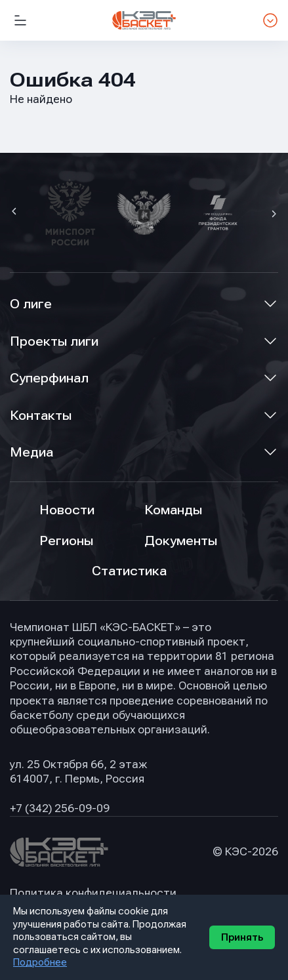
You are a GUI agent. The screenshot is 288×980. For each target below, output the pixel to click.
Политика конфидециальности (93, 893)
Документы (181, 541)
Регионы (66, 541)
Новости (67, 510)
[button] (16, 213)
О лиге (31, 304)
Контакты (41, 416)
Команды (173, 510)
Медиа (31, 452)
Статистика (129, 571)
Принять (242, 937)
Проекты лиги (54, 341)
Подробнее (40, 962)
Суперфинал (49, 378)
